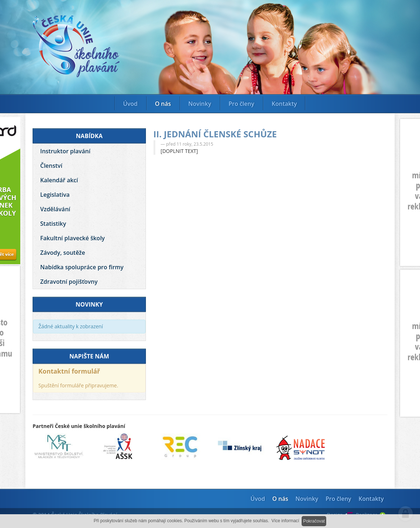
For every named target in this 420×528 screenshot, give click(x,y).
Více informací (285, 521)
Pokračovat (314, 521)
